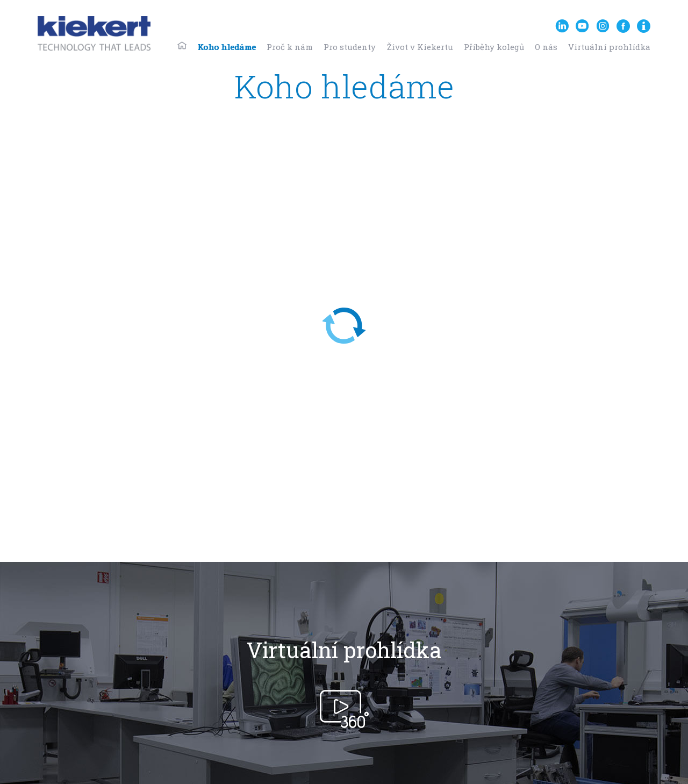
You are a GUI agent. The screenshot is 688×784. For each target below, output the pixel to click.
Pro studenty (350, 47)
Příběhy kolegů (494, 47)
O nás (546, 47)
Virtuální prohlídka (609, 47)
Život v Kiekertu (420, 47)
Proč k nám (290, 47)
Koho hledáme (227, 47)
